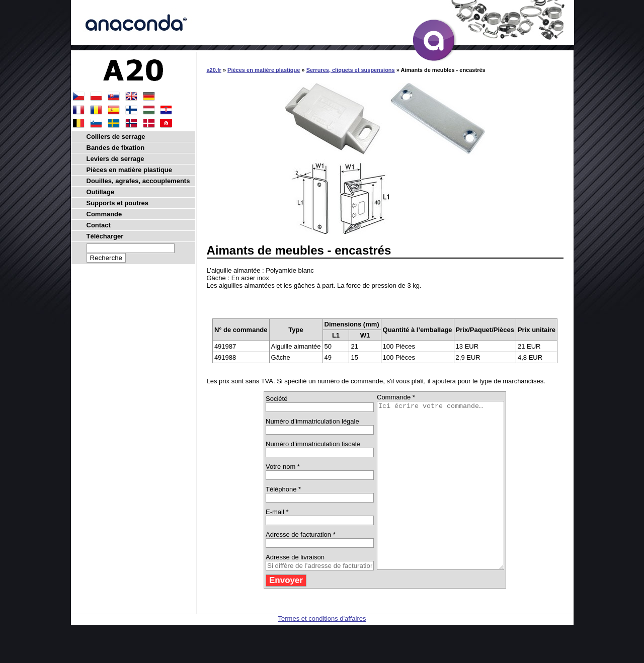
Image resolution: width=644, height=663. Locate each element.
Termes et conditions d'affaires (322, 652)
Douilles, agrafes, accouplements (138, 181)
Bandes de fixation (116, 148)
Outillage (101, 192)
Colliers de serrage (116, 137)
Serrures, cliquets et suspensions (351, 70)
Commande (104, 214)
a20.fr (214, 70)
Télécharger (105, 236)
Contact (99, 225)
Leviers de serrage (115, 159)
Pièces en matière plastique (264, 70)
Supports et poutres (118, 203)
